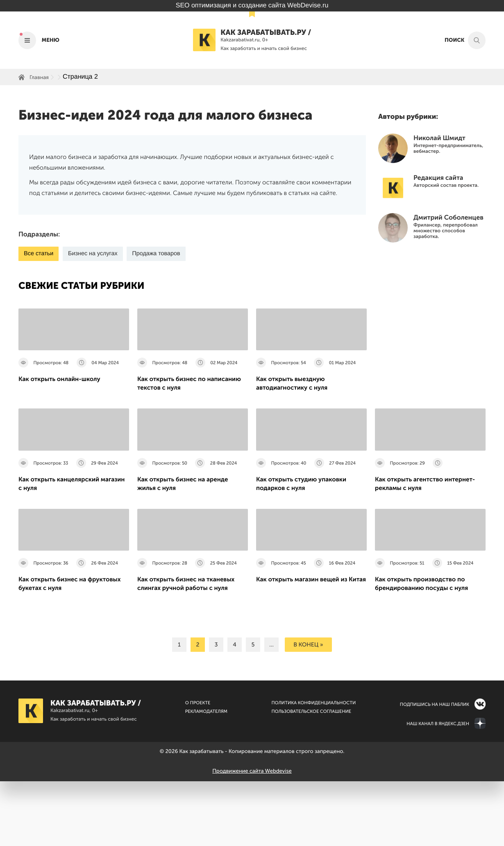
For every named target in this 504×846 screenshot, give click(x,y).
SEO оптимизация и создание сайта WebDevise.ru (252, 6)
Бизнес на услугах (96, 254)
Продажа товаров (163, 254)
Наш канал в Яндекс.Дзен (438, 788)
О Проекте (198, 768)
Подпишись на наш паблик (435, 769)
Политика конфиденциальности (313, 768)
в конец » (308, 709)
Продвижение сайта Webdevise (252, 836)
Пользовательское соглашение (311, 776)
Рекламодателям (206, 776)
